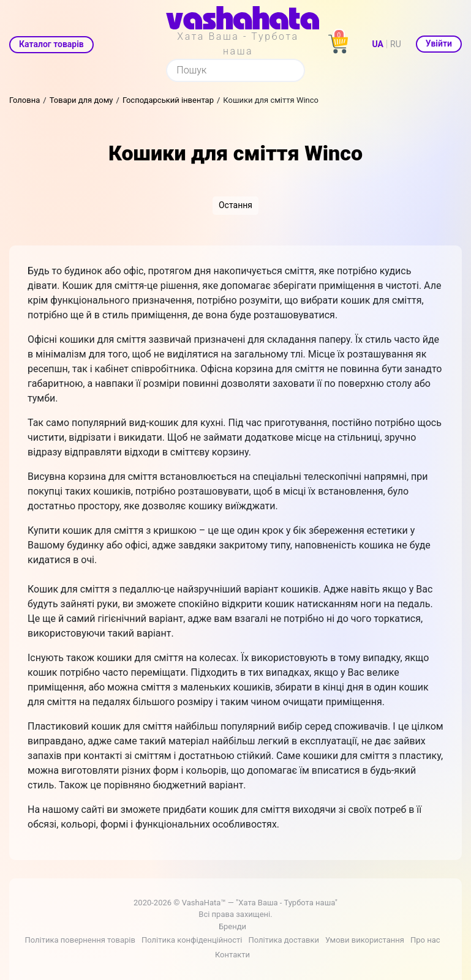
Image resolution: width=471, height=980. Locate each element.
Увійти (439, 43)
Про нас (425, 940)
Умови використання (365, 940)
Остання (235, 205)
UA (378, 44)
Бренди (232, 926)
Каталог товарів (51, 44)
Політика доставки (284, 940)
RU (396, 44)
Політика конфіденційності (192, 940)
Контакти (232, 955)
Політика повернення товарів (80, 940)
